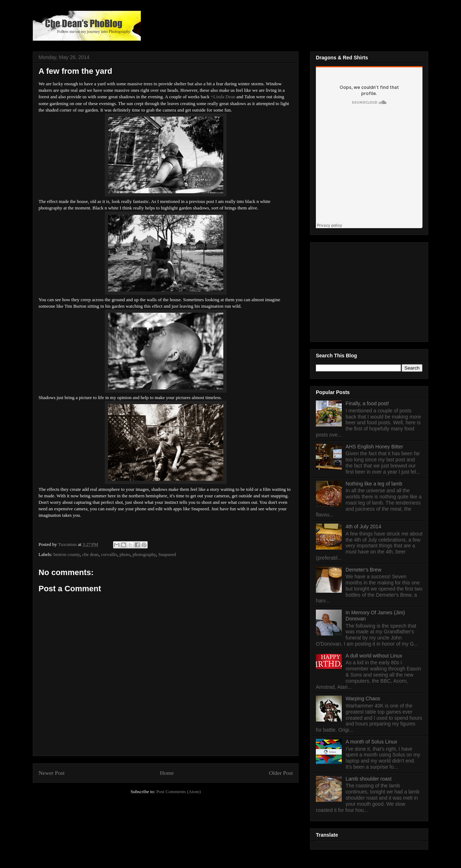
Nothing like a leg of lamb (374, 484)
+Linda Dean (223, 97)
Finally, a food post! (367, 403)
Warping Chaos (363, 699)
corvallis (109, 554)
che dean (90, 554)
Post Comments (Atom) (179, 792)
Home (167, 773)
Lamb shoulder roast (369, 779)
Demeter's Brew (364, 570)
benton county (67, 554)
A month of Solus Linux (372, 742)
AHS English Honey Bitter (375, 447)
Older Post (281, 773)
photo (125, 554)
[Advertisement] (361, 290)
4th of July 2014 (364, 526)
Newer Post (52, 773)
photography (144, 554)
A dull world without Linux (374, 656)
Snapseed (167, 554)
